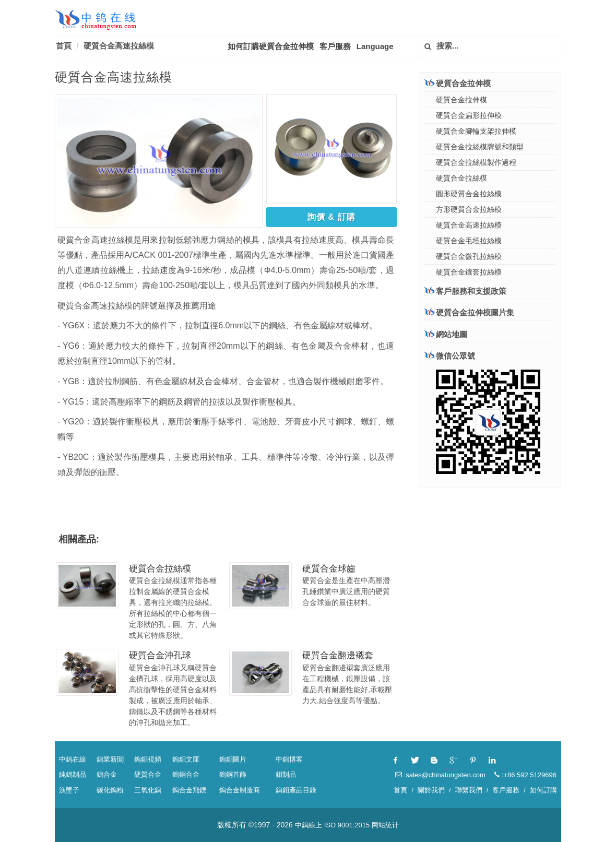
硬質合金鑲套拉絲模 (469, 272)
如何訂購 (543, 790)
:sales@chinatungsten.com (440, 775)
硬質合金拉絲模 (160, 569)
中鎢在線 (73, 759)
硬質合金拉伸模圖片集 (469, 312)
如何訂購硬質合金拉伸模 (271, 46)
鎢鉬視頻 (148, 759)
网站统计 (385, 825)
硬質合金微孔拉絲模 (469, 256)
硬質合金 (148, 774)
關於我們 (431, 790)
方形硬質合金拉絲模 (469, 209)
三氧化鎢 (148, 790)
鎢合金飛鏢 (189, 790)
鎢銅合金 (186, 774)
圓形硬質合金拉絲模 (469, 194)
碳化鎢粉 (110, 790)
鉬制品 (286, 774)
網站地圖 (446, 334)
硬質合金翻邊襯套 (338, 655)
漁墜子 (69, 790)
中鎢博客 (289, 759)
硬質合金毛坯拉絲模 (469, 241)
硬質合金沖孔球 (160, 655)
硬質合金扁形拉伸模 (469, 115)
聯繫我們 (469, 790)
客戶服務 (335, 46)
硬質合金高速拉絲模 (119, 46)
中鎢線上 (309, 825)
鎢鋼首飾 (233, 774)
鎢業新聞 (110, 759)
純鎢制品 (73, 774)
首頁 (64, 46)
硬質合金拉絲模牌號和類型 (480, 147)
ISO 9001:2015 (347, 825)
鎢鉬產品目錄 (296, 790)
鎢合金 (107, 774)
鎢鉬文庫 (186, 759)
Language (375, 46)
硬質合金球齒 (329, 569)
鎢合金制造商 (240, 790)
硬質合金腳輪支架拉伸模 (476, 131)
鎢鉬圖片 (233, 759)
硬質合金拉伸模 (458, 83)
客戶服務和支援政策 (465, 291)
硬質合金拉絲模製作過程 (476, 162)
